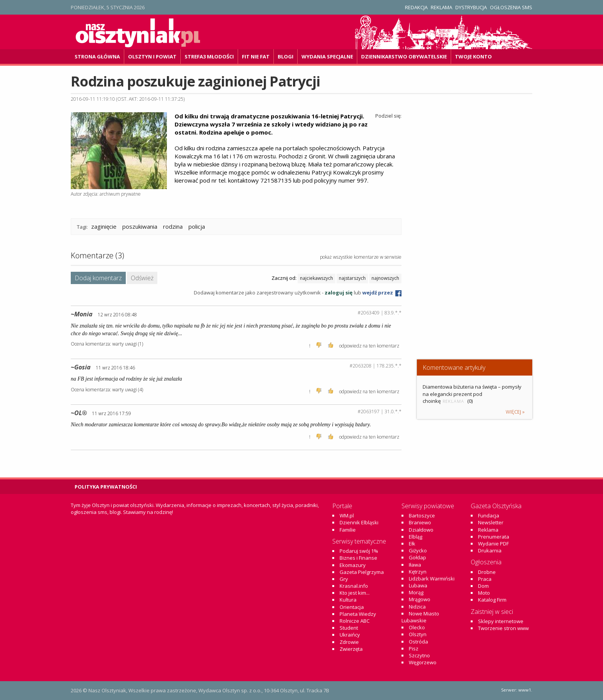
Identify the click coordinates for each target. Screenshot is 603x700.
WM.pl (347, 515)
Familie (348, 530)
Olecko (417, 627)
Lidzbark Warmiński (432, 579)
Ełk (412, 544)
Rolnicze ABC (355, 621)
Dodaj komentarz (98, 278)
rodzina (173, 226)
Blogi (286, 57)
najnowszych (385, 278)
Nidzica (417, 607)
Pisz (414, 648)
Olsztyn (418, 634)
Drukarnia (490, 550)
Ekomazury (353, 565)
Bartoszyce (422, 515)
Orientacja (352, 607)
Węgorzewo (423, 662)
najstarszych (352, 278)
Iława (415, 565)
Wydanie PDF (493, 544)
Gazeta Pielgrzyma (362, 572)
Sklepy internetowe (501, 621)
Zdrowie (349, 642)
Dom (483, 586)
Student (349, 628)
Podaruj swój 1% (359, 551)
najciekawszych (316, 278)
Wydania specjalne (327, 57)
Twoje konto (473, 57)
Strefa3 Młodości (209, 57)
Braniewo (420, 522)
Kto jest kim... (355, 593)
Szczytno (419, 655)
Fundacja (489, 515)
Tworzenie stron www (503, 628)
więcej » (515, 412)
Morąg (416, 592)
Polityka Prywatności (106, 487)
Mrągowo (420, 599)
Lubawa (418, 585)
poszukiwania (140, 226)
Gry (344, 579)
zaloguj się (339, 293)
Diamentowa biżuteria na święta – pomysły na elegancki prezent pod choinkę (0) (472, 394)
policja (197, 226)
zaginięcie (104, 226)
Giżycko (418, 550)
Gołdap (417, 557)
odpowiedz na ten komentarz (369, 346)
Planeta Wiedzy (358, 614)
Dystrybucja (471, 7)
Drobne (487, 572)
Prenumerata (494, 537)
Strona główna (97, 57)
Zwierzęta (351, 649)
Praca (485, 579)
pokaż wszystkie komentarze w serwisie (361, 257)
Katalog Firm (492, 600)
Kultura (348, 600)
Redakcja (416, 7)
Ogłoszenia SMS (511, 7)
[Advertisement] (475, 293)
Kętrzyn (418, 572)
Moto (484, 593)
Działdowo (421, 530)
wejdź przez (382, 293)
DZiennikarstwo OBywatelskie (404, 57)
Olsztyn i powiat (152, 57)
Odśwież (142, 278)
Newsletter (491, 522)
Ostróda (418, 642)
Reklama (441, 7)
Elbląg (416, 537)
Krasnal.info (354, 586)
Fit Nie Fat (256, 57)
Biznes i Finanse (358, 558)
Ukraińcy (350, 635)
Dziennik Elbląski (359, 522)
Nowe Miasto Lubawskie (420, 617)
